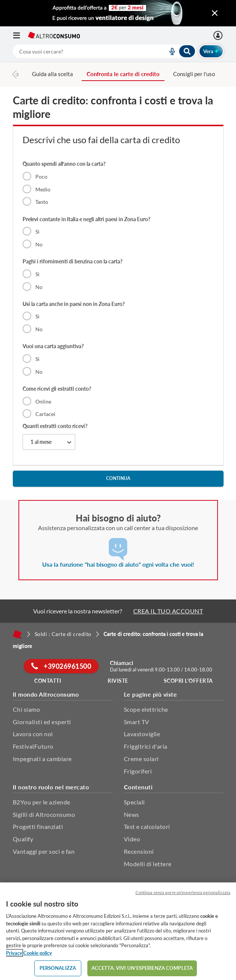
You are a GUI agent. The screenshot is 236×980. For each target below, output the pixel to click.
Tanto (42, 202)
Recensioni (139, 851)
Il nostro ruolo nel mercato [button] (51, 787)
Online (43, 401)
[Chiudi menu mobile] (215, 13)
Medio (43, 189)
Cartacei (45, 414)
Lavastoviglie (142, 734)
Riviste (118, 681)
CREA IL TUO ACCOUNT (168, 611)
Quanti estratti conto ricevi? (55, 426)
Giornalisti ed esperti (42, 722)
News (132, 814)
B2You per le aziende (42, 802)
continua (118, 478)
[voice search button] (169, 51)
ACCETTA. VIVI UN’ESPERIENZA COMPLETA (142, 968)
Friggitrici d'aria (146, 746)
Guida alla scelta (53, 74)
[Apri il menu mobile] (20, 35)
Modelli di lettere (148, 864)
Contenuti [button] (138, 787)
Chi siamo (27, 709)
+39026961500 (61, 666)
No (39, 244)
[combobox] (104, 51)
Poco (41, 177)
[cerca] (81, 51)
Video (132, 839)
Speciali (134, 802)
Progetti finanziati (38, 826)
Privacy (14, 953)
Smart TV (137, 722)
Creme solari (141, 759)
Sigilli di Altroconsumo (44, 814)
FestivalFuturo (33, 746)
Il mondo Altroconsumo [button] (46, 694)
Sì (37, 232)
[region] (118, 931)
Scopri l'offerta (188, 681)
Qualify (23, 839)
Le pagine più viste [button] (151, 694)
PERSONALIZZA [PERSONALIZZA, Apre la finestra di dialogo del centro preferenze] (58, 968)
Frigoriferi (138, 771)
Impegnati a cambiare (42, 759)
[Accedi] (219, 35)
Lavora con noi (33, 734)
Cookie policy (38, 953)
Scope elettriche (146, 709)
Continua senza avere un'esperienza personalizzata (183, 892)
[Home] (17, 634)
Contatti (48, 681)
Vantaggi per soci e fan (44, 851)
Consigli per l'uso (194, 74)
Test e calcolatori (147, 826)
